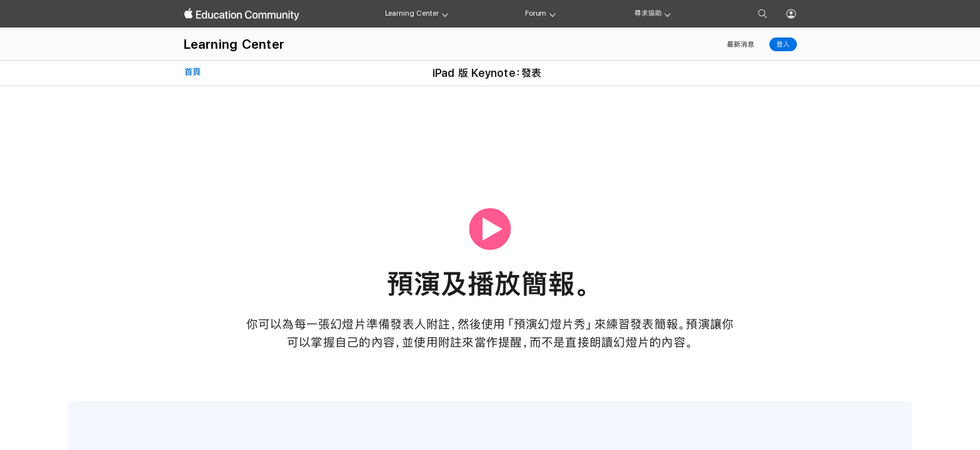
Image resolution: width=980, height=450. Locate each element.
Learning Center (412, 13)
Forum (536, 13)
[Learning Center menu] (445, 14)
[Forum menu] (552, 14)
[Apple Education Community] (242, 14)
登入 (783, 44)
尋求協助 (648, 13)
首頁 (191, 72)
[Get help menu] (667, 14)
